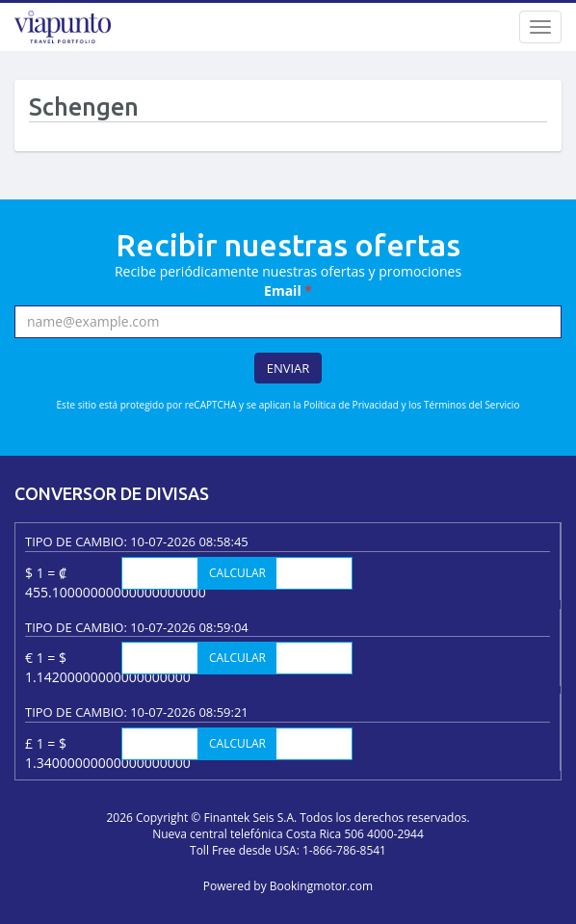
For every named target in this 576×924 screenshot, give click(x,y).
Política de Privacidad (351, 405)
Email (288, 290)
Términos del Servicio (471, 405)
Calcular (237, 573)
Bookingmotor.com (321, 886)
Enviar (288, 368)
